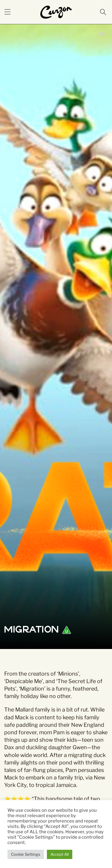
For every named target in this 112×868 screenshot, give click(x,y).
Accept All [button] (60, 854)
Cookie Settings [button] (26, 854)
